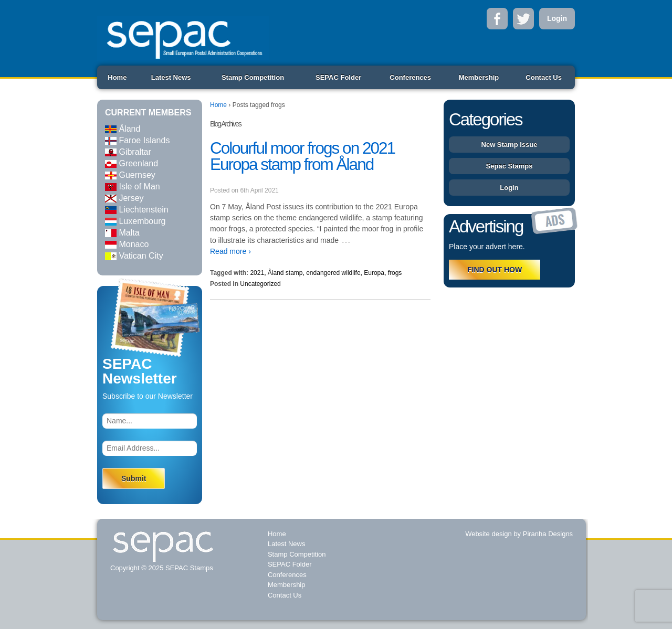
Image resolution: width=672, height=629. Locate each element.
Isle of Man (133, 186)
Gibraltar (128, 152)
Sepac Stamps (510, 166)
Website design (489, 534)
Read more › (230, 251)
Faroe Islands (137, 140)
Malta (122, 233)
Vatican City (134, 256)
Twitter (523, 19)
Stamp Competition (253, 77)
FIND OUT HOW (495, 270)
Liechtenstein (137, 210)
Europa (374, 273)
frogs (395, 273)
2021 (257, 273)
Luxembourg (135, 221)
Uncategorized (260, 284)
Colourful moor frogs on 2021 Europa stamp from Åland (302, 156)
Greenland (132, 163)
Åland (123, 129)
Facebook (497, 19)
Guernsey (130, 175)
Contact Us (544, 77)
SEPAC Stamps (188, 568)
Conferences (410, 77)
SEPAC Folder (338, 77)
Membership (479, 77)
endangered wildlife (333, 273)
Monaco (127, 244)
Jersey (124, 198)
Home (117, 77)
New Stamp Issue (510, 145)
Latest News (171, 77)
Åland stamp (285, 273)
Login (557, 18)
